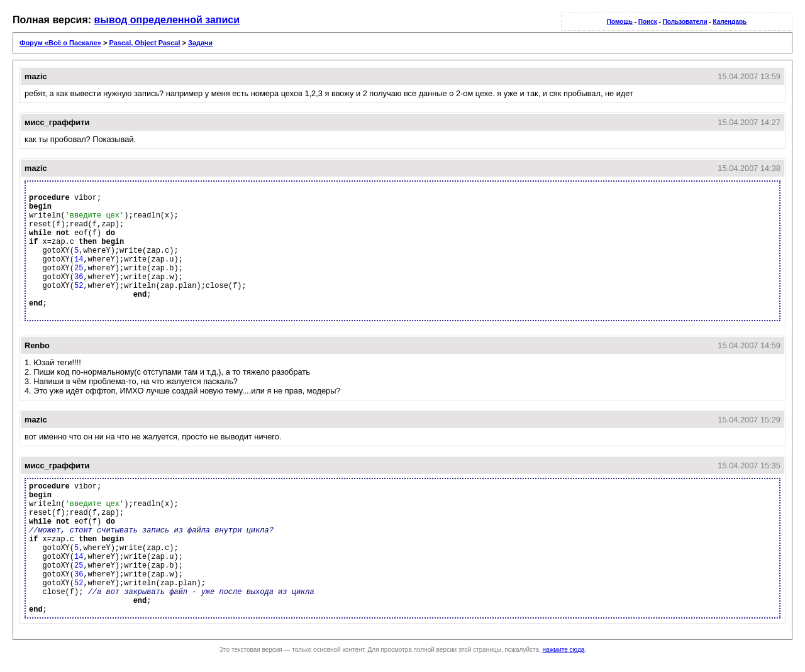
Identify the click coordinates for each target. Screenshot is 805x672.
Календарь (730, 22)
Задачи (200, 43)
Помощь (620, 22)
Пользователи (685, 22)
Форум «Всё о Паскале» (60, 43)
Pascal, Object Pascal (144, 43)
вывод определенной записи (167, 20)
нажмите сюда (564, 650)
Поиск (648, 22)
